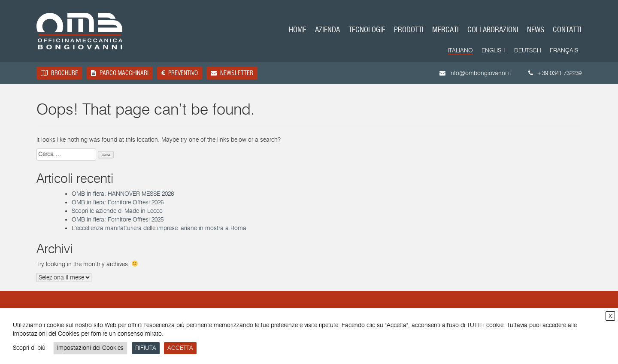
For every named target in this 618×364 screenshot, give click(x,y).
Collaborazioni (493, 30)
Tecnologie (367, 30)
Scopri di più (29, 348)
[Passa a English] (494, 51)
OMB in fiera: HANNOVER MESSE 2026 (123, 194)
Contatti (567, 30)
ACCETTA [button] (180, 348)
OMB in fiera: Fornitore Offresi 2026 (118, 202)
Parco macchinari (120, 73)
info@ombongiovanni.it (475, 73)
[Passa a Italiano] (460, 51)
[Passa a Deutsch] (528, 51)
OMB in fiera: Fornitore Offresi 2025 (118, 220)
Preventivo (180, 73)
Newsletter (232, 73)
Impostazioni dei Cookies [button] (90, 348)
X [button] (610, 316)
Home (298, 30)
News (536, 30)
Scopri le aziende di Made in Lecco (117, 211)
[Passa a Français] (564, 51)
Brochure (59, 73)
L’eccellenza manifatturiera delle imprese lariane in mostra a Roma (159, 228)
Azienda (327, 30)
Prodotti (409, 30)
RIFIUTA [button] (146, 348)
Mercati (445, 30)
